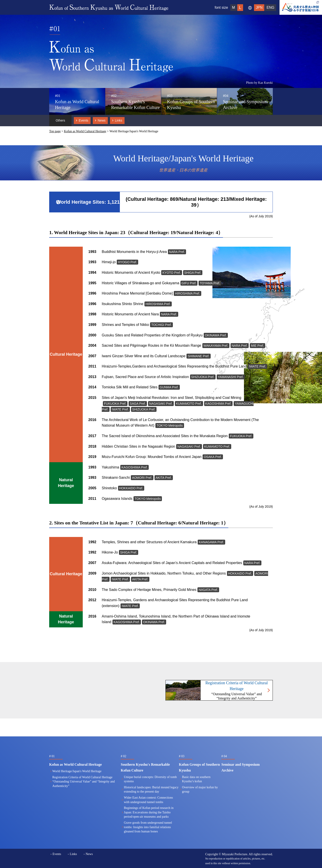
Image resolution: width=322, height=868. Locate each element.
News (102, 120)
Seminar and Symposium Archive (245, 102)
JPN (259, 7)
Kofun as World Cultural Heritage (77, 102)
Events (84, 120)
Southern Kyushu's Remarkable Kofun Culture (136, 102)
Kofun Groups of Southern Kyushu (191, 102)
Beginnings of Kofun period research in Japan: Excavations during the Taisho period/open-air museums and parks (149, 812)
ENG (270, 7)
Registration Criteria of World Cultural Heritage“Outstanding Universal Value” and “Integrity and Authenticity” (84, 782)
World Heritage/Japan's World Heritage (77, 771)
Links (119, 120)
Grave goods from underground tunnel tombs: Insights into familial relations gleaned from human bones (148, 827)
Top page (55, 131)
